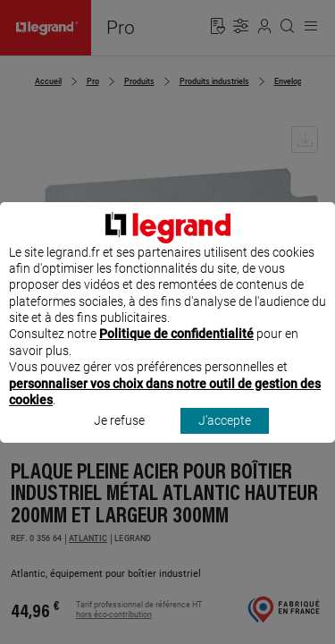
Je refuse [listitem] (119, 437)
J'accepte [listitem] (225, 437)
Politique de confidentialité (176, 351)
